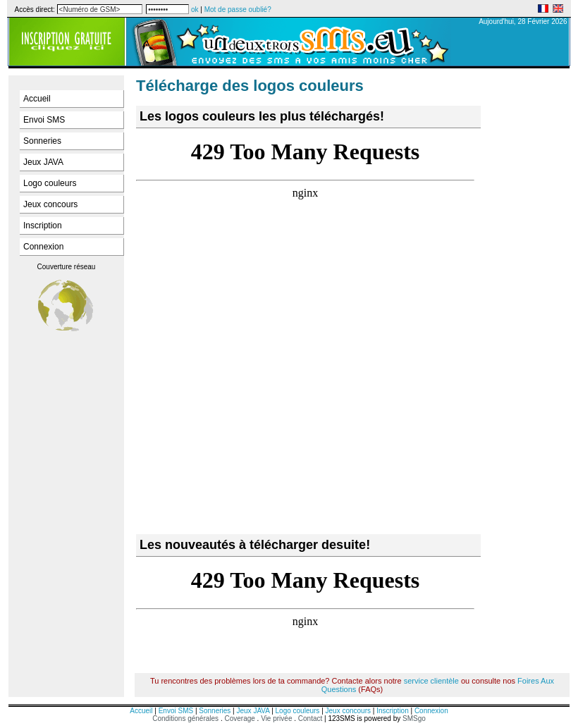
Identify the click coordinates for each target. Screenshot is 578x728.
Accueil (37, 99)
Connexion (43, 247)
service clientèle (431, 681)
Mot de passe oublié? (238, 10)
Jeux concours (50, 204)
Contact (310, 718)
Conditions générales (185, 718)
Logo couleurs (50, 183)
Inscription (43, 226)
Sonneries (42, 141)
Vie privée (276, 718)
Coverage (240, 718)
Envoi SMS (44, 120)
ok (195, 10)
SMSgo (414, 718)
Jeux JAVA (43, 162)
